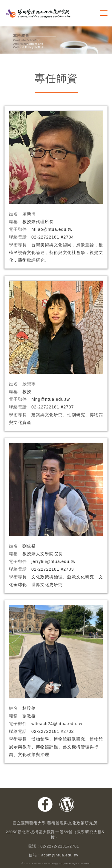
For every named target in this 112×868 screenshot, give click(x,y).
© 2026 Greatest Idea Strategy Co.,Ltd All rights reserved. (56, 864)
